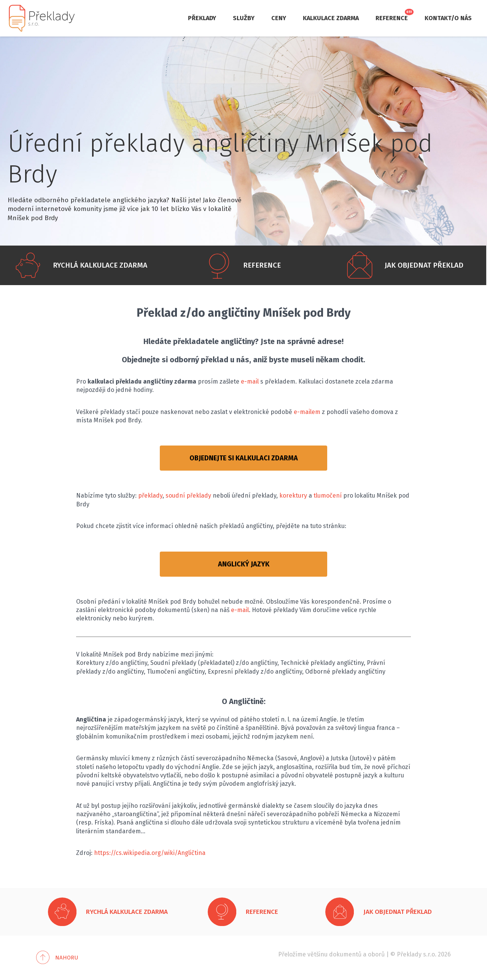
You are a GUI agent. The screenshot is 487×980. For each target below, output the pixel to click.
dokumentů (345, 954)
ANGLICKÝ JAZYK (244, 564)
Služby (244, 18)
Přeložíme (292, 954)
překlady (150, 496)
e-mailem (307, 412)
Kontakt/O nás (448, 18)
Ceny (279, 18)
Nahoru (67, 958)
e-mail (250, 381)
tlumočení (328, 496)
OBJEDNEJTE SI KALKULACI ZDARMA (244, 458)
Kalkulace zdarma (331, 18)
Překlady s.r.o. (417, 954)
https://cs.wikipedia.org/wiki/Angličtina (150, 853)
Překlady (202, 18)
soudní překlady (188, 496)
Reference (392, 18)
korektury (293, 496)
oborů (376, 954)
